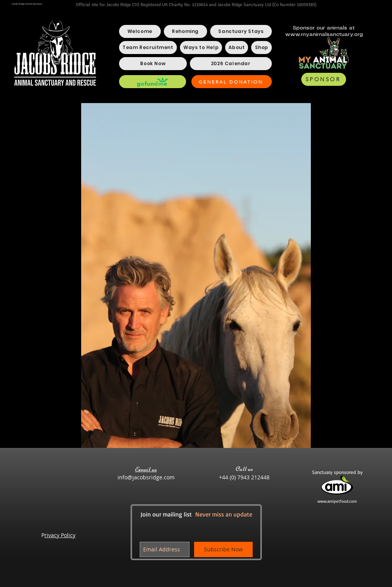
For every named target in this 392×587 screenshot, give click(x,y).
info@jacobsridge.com (146, 477)
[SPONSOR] (324, 79)
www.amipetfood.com (337, 501)
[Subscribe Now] (223, 549)
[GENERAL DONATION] (232, 82)
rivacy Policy (60, 535)
